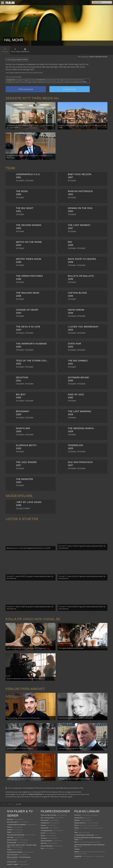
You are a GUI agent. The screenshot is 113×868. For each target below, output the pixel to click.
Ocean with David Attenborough (16, 835)
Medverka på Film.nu (80, 823)
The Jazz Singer (25, 70)
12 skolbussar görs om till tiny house (84, 835)
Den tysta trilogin (12, 842)
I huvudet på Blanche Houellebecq (16, 825)
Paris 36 (43, 833)
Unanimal (10, 830)
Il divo (42, 848)
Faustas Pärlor (45, 828)
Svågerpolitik (78, 856)
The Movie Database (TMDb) (54, 792)
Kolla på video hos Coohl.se (33, 619)
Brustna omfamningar (47, 846)
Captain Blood (36, 67)
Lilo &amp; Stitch (12, 862)
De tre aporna (44, 820)
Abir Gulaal (10, 837)
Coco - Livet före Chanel (47, 818)
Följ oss (76, 825)
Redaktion (77, 820)
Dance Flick (44, 843)
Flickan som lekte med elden (48, 815)
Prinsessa (43, 825)
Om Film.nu (77, 815)
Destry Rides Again (52, 67)
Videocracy (44, 838)
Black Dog (10, 819)
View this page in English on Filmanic (17, 60)
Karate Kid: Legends (13, 864)
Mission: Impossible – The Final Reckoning (19, 857)
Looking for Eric (45, 823)
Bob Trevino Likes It (12, 822)
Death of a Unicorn (12, 840)
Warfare (9, 832)
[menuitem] (3, 804)
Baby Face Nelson (69, 67)
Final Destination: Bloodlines (15, 852)
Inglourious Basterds (46, 841)
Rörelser (9, 827)
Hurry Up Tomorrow (12, 855)
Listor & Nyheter (22, 519)
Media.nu (77, 852)
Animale (9, 850)
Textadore (77, 849)
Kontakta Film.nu (79, 818)
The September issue (47, 831)
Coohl (76, 833)
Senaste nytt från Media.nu (32, 98)
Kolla (76, 842)
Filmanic (77, 828)
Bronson (43, 836)
